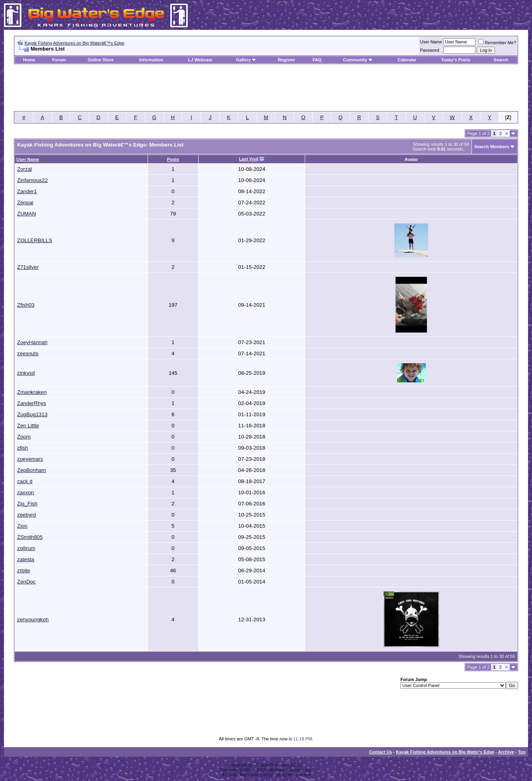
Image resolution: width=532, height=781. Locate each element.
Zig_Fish (27, 504)
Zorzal (24, 169)
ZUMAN (26, 214)
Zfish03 (26, 305)
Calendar (407, 60)
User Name (431, 42)
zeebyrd (26, 515)
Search (501, 60)
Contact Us (380, 752)
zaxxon (25, 492)
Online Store (100, 60)
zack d (25, 481)
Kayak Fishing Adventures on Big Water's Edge (445, 752)
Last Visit (249, 159)
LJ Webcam (200, 60)
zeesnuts (28, 353)
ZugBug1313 (32, 414)
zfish (22, 448)
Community (358, 60)
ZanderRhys (32, 403)
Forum (59, 60)
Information (151, 60)
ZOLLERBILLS (35, 240)
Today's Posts (455, 60)
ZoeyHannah (32, 342)
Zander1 (27, 191)
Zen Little (28, 426)
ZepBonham (32, 470)
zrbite (24, 571)
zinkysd (26, 373)
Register (286, 60)
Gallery (243, 60)
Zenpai (25, 203)
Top (522, 752)
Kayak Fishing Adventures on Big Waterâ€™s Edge (75, 43)
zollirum (26, 548)
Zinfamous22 (32, 180)
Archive (506, 752)
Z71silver (28, 267)
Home (29, 60)
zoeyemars (30, 459)
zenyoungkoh (33, 620)
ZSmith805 (30, 537)
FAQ (317, 60)
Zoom (24, 437)
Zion (22, 526)
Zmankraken (32, 392)
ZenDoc (26, 582)
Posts (173, 159)
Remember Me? (497, 43)
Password (430, 50)
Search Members (492, 147)
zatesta (26, 559)
